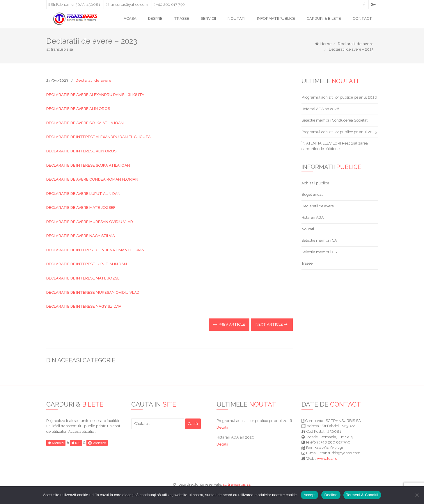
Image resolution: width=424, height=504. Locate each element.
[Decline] (417, 495)
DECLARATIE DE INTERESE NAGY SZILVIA (84, 306)
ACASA (130, 18)
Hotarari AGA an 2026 (320, 109)
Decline (331, 495)
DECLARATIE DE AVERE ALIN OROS (78, 109)
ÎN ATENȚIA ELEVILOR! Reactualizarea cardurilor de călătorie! (335, 146)
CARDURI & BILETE (324, 18)
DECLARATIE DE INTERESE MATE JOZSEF (84, 278)
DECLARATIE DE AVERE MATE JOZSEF (81, 208)
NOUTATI (236, 18)
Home (323, 44)
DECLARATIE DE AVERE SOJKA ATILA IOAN (85, 123)
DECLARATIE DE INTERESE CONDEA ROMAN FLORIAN (95, 250)
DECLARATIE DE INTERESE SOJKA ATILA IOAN (88, 165)
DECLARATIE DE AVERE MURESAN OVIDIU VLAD (90, 222)
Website (97, 443)
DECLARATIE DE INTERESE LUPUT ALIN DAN (87, 264)
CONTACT (362, 18)
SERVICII (208, 18)
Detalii (222, 427)
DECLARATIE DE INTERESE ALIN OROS (81, 151)
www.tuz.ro (327, 458)
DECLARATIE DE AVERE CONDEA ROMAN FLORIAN (92, 179)
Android (56, 443)
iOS (76, 443)
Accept (309, 495)
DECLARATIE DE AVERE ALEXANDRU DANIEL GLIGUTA (95, 95)
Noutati (308, 229)
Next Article (272, 324)
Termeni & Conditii (362, 495)
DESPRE (155, 18)
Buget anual (312, 194)
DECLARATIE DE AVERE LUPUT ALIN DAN (83, 194)
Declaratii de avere (356, 44)
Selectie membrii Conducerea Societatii (335, 120)
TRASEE (182, 18)
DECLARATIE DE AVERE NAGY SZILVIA (81, 236)
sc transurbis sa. (237, 484)
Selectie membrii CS (319, 252)
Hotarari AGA (313, 217)
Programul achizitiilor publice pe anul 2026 (339, 97)
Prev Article (229, 324)
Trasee (307, 263)
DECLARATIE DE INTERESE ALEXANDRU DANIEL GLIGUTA (99, 137)
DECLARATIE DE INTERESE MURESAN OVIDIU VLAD (93, 292)
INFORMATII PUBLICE (276, 18)
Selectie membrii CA (319, 240)
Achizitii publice (315, 183)
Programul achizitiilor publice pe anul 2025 (339, 132)
